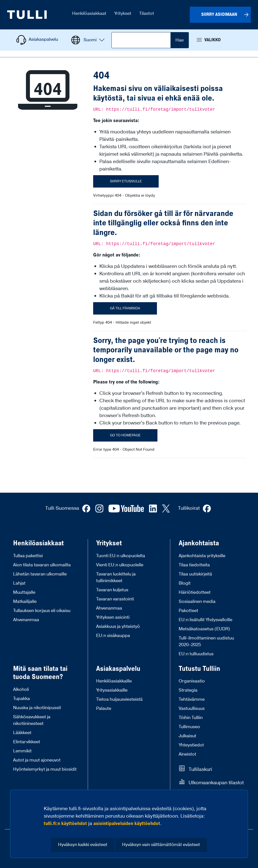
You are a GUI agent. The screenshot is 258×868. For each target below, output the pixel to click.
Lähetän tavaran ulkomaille (40, 574)
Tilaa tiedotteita (194, 565)
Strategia (188, 690)
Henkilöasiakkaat (38, 543)
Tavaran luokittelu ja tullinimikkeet (116, 577)
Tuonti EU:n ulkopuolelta (121, 556)
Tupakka (21, 699)
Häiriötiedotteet (195, 592)
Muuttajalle (24, 592)
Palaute (104, 709)
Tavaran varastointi (115, 599)
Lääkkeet (22, 733)
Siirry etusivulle (126, 181)
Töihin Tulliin (191, 718)
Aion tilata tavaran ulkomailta (42, 565)
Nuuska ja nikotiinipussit (37, 708)
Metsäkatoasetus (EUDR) (204, 629)
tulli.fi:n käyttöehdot (65, 824)
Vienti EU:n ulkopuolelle (120, 565)
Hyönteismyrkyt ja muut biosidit (45, 769)
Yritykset (109, 543)
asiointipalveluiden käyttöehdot (127, 824)
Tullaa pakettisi (28, 556)
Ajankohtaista (199, 543)
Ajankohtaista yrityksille (202, 556)
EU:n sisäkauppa (113, 636)
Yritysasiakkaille (112, 690)
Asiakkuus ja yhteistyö (118, 626)
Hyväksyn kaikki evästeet (83, 845)
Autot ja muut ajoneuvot (37, 760)
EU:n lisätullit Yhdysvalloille (205, 620)
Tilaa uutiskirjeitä (195, 574)
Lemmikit (22, 751)
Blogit (185, 583)
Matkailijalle (25, 602)
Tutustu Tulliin (199, 669)
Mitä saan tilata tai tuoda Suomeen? (40, 673)
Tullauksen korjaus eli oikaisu (42, 611)
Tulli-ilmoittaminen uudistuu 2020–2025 (206, 641)
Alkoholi (21, 689)
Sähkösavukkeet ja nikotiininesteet (32, 720)
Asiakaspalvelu (118, 669)
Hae (180, 40)
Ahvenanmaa (26, 620)
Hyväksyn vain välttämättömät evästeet (161, 845)
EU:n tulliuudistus (196, 654)
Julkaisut (187, 736)
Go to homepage (125, 435)
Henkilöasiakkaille (114, 681)
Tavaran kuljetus (112, 590)
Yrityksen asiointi (113, 617)
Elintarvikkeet (27, 742)
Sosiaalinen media (197, 602)
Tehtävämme (192, 699)
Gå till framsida (125, 308)
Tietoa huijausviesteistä (119, 699)
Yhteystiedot (191, 745)
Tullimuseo (189, 727)
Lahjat (19, 583)
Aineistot (187, 754)
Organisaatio (192, 681)
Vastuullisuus (192, 709)
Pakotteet (188, 611)
